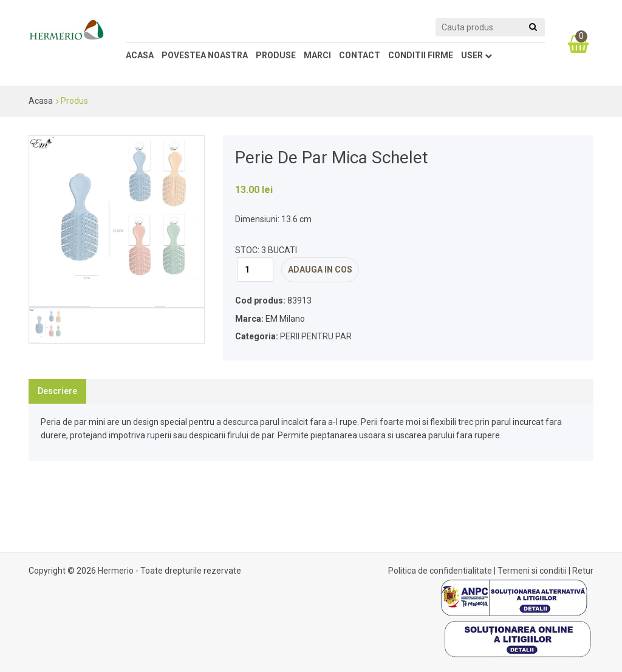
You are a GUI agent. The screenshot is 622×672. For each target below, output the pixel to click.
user (477, 55)
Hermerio (116, 571)
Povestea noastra (205, 55)
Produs (74, 101)
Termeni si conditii (532, 571)
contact (360, 55)
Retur (583, 571)
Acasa (140, 55)
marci (317, 55)
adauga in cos (320, 270)
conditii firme (421, 55)
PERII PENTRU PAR (316, 336)
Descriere (57, 391)
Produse (276, 55)
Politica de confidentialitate (440, 571)
